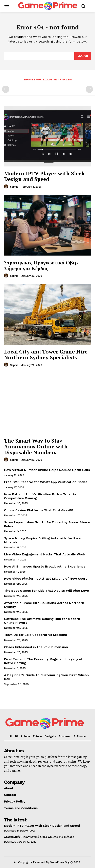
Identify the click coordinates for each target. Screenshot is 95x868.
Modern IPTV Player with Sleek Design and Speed (44, 176)
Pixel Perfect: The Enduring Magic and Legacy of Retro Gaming (43, 661)
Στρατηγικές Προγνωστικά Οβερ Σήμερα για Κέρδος (41, 265)
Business (10, 831)
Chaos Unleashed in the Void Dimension (36, 647)
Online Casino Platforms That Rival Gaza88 (39, 510)
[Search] (83, 56)
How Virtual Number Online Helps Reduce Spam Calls (47, 470)
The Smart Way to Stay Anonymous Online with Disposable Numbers (36, 446)
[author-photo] (7, 187)
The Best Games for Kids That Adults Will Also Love (46, 591)
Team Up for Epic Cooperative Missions (35, 635)
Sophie (14, 187)
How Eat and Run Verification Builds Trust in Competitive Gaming (40, 496)
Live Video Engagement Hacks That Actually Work (45, 554)
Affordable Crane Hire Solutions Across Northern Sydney (44, 605)
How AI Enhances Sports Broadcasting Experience (45, 566)
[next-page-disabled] (89, 89)
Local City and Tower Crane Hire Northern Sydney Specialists (46, 354)
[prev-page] (6, 89)
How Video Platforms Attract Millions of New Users (46, 578)
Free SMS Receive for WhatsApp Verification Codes (46, 482)
